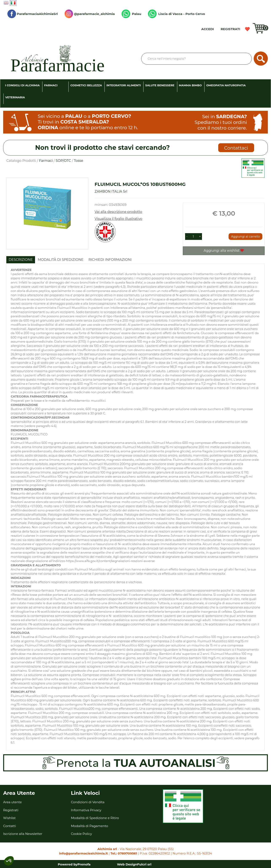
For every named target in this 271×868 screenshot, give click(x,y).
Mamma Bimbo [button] (190, 85)
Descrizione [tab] (21, 260)
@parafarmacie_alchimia (90, 14)
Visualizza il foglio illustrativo (118, 219)
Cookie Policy (81, 834)
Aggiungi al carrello (245, 237)
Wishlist (247, 29)
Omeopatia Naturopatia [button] (226, 85)
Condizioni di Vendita (88, 802)
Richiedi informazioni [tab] (110, 260)
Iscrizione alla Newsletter (23, 834)
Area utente (12, 802)
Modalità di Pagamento (89, 826)
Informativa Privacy (86, 810)
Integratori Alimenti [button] (124, 85)
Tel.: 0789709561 (124, 853)
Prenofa (84, 864)
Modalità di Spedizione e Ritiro (95, 818)
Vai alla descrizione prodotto (118, 212)
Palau (131, 14)
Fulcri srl (144, 864)
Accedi (208, 29)
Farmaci (46, 161)
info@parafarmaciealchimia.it (83, 853)
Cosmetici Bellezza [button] (86, 85)
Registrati (230, 29)
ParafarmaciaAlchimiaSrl (33, 14)
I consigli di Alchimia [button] (22, 85)
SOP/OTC (63, 161)
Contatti (10, 826)
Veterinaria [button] (15, 97)
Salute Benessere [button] (160, 85)
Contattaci (236, 148)
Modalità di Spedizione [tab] (61, 260)
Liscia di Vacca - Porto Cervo (176, 14)
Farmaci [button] (51, 85)
